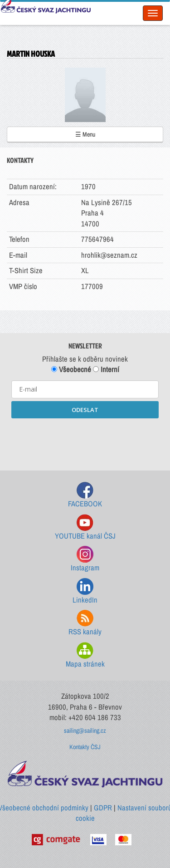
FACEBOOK (85, 495)
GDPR (103, 808)
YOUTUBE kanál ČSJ (85, 527)
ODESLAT (85, 410)
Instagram (85, 559)
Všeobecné (71, 369)
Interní (106, 369)
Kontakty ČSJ (85, 747)
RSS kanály (85, 623)
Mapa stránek (85, 655)
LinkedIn (85, 591)
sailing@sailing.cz (85, 731)
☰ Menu (85, 134)
